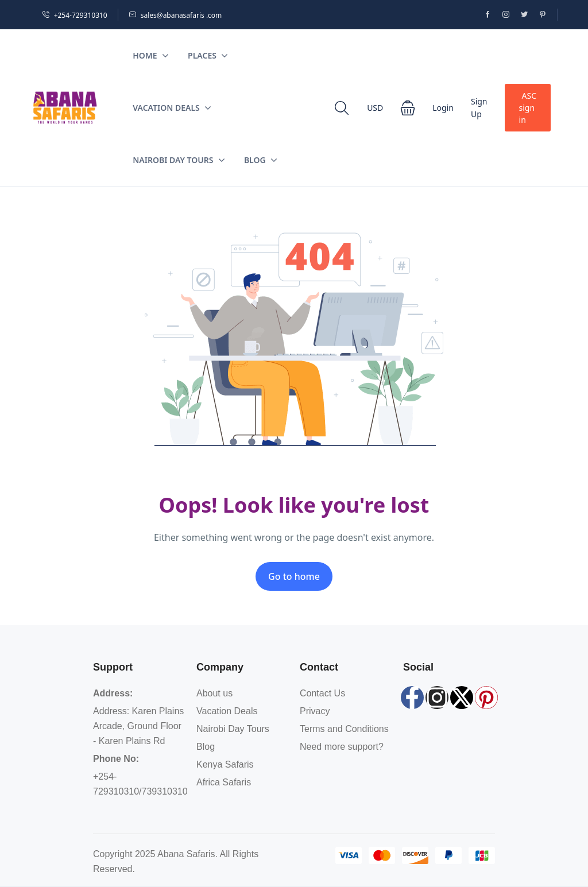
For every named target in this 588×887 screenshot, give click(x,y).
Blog (261, 160)
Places (208, 55)
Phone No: (116, 759)
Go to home (294, 576)
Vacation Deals (172, 108)
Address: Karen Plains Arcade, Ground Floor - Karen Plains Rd (138, 726)
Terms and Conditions (344, 729)
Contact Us (322, 693)
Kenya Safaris (225, 764)
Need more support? (342, 747)
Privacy (315, 711)
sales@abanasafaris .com (175, 15)
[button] (408, 108)
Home (150, 55)
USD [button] (375, 108)
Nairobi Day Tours (179, 160)
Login (443, 108)
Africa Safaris (224, 782)
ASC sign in (528, 108)
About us (214, 693)
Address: (113, 693)
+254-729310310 (75, 15)
